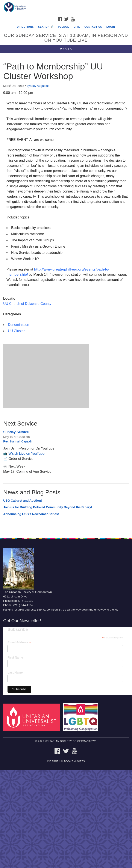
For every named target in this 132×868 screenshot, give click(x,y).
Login (111, 27)
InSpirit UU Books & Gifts (66, 761)
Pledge (64, 27)
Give (77, 27)
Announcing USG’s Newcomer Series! (31, 514)
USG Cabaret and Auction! (23, 501)
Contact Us (93, 27)
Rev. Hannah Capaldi (17, 441)
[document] (66, 293)
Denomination (19, 325)
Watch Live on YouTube (26, 454)
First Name (15, 657)
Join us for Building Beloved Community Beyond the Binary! (48, 507)
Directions (25, 27)
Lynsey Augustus (38, 86)
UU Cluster (16, 331)
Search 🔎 (46, 27)
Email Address (19, 642)
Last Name (15, 672)
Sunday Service (16, 432)
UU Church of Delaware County (27, 304)
